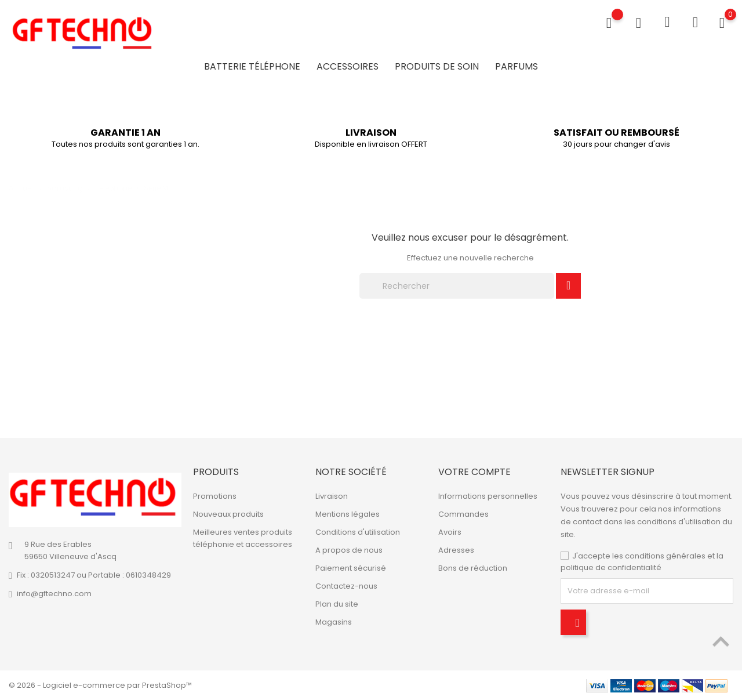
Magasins (334, 622)
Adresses (456, 550)
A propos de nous (349, 550)
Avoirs (450, 532)
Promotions (215, 496)
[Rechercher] (457, 286)
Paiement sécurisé (351, 568)
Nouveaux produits (228, 514)
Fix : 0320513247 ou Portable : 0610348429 (94, 575)
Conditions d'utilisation (358, 532)
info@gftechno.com (54, 594)
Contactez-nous (346, 586)
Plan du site (337, 604)
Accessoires (348, 66)
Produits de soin (437, 66)
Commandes (463, 514)
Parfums (517, 66)
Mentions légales (348, 514)
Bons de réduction (473, 568)
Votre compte (474, 472)
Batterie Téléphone (252, 66)
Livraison (332, 496)
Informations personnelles (488, 496)
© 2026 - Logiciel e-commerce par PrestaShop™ (100, 685)
